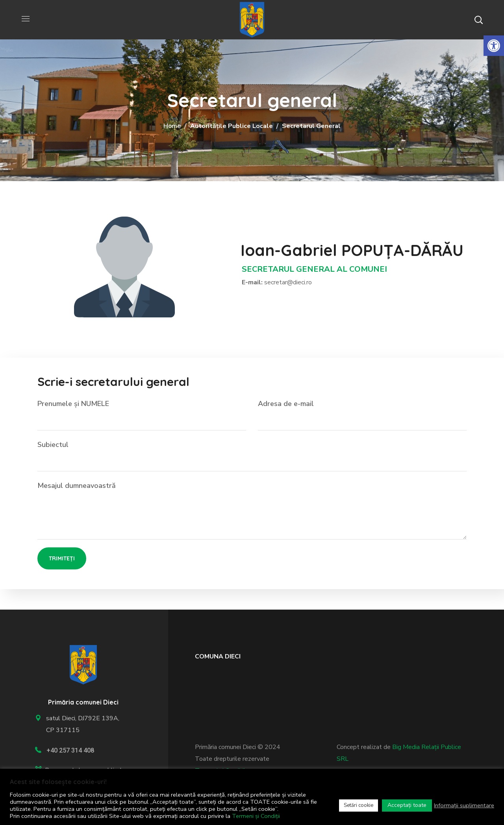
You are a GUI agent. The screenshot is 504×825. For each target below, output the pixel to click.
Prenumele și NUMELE (142, 415)
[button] (478, 20)
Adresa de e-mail (362, 415)
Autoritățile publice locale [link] (232, 126)
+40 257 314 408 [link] (70, 750)
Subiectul (252, 456)
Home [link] (172, 126)
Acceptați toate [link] (407, 805)
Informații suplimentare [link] (464, 805)
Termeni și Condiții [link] (256, 816)
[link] (494, 46)
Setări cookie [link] (359, 805)
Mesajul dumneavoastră (252, 510)
